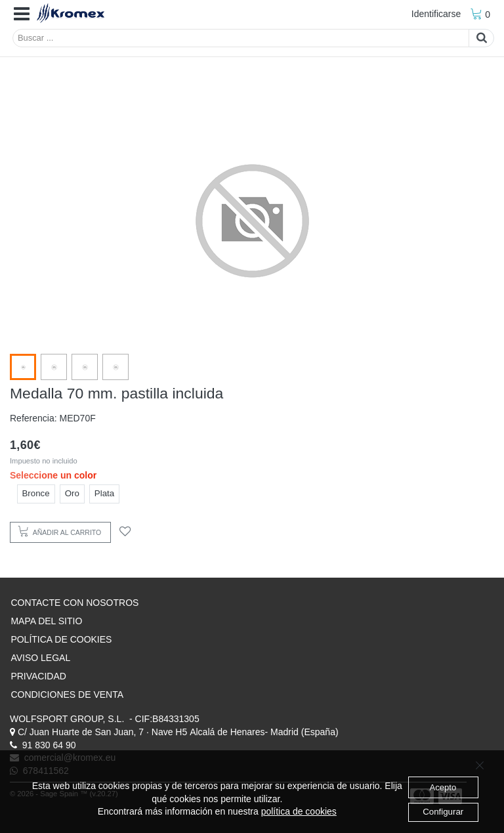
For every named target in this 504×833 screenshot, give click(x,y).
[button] (22, 14)
